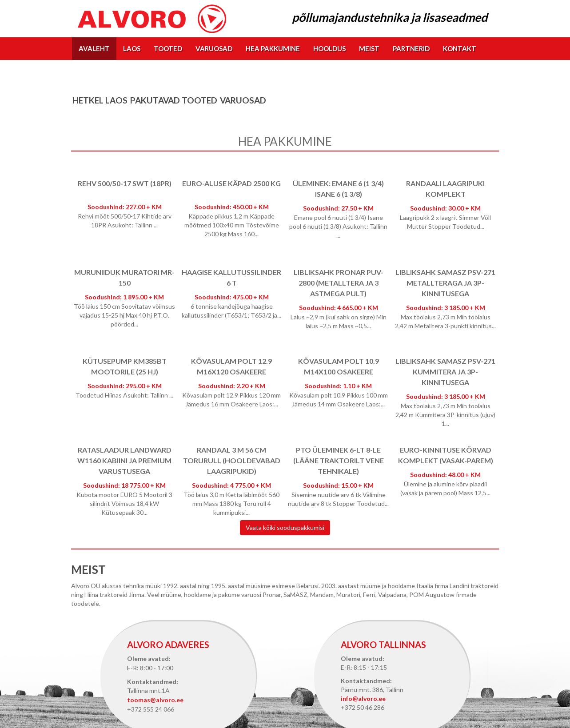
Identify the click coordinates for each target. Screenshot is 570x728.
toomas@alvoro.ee (155, 700)
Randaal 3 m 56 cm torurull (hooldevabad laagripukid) (232, 460)
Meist (369, 48)
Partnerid (411, 48)
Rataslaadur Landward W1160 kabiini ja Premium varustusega (124, 460)
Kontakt (460, 48)
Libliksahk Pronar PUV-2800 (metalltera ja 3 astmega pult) (339, 283)
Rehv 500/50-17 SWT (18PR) (125, 183)
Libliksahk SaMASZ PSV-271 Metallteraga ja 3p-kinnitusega (445, 283)
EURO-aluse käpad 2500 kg (231, 183)
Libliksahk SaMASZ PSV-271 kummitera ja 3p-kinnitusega (445, 372)
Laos (132, 48)
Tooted (168, 48)
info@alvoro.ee (363, 698)
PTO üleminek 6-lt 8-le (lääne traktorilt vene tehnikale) (339, 460)
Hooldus (329, 48)
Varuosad (214, 48)
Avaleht (94, 48)
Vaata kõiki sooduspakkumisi (285, 527)
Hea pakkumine (273, 48)
